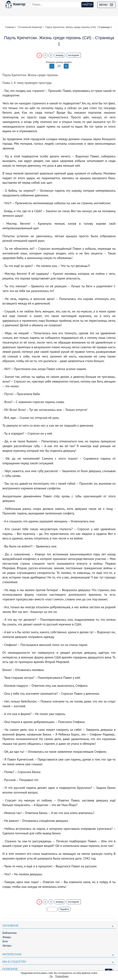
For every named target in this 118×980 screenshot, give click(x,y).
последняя (73, 55)
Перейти (64, 909)
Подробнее (62, 976)
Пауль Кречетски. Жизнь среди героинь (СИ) (71, 27)
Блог (5, 941)
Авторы (7, 946)
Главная (10, 27)
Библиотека (10, 933)
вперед (60, 55)
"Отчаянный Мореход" (30, 27)
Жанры (7, 937)
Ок (51, 976)
